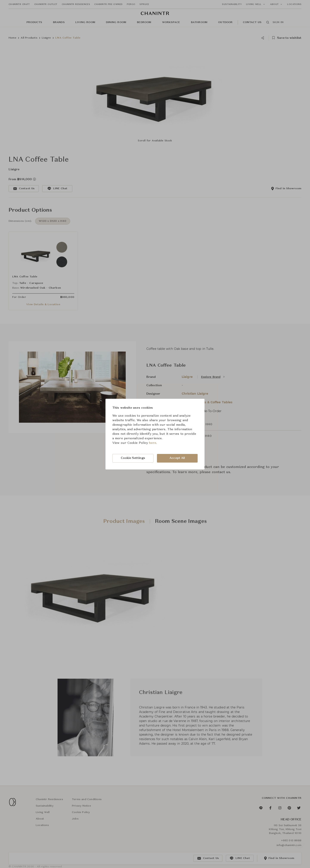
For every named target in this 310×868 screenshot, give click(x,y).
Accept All (177, 458)
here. (153, 443)
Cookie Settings (133, 458)
